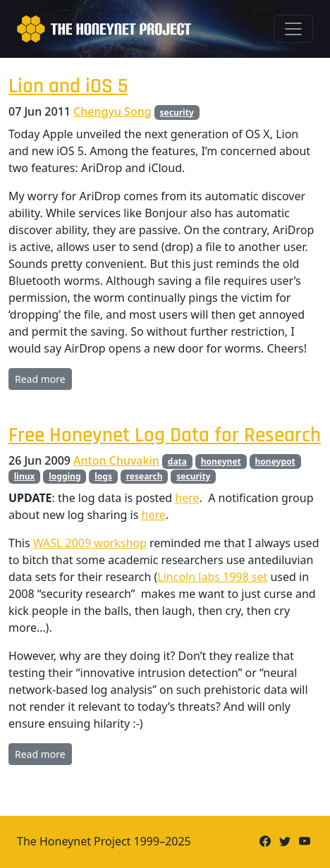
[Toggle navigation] (293, 29)
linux (25, 476)
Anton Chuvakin (116, 460)
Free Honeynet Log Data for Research (165, 435)
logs (103, 476)
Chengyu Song (112, 111)
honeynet (221, 461)
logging (65, 476)
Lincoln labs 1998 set (212, 577)
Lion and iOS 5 (68, 86)
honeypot (275, 461)
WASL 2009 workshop (90, 543)
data (177, 461)
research (145, 476)
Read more (40, 379)
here (187, 498)
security (177, 112)
